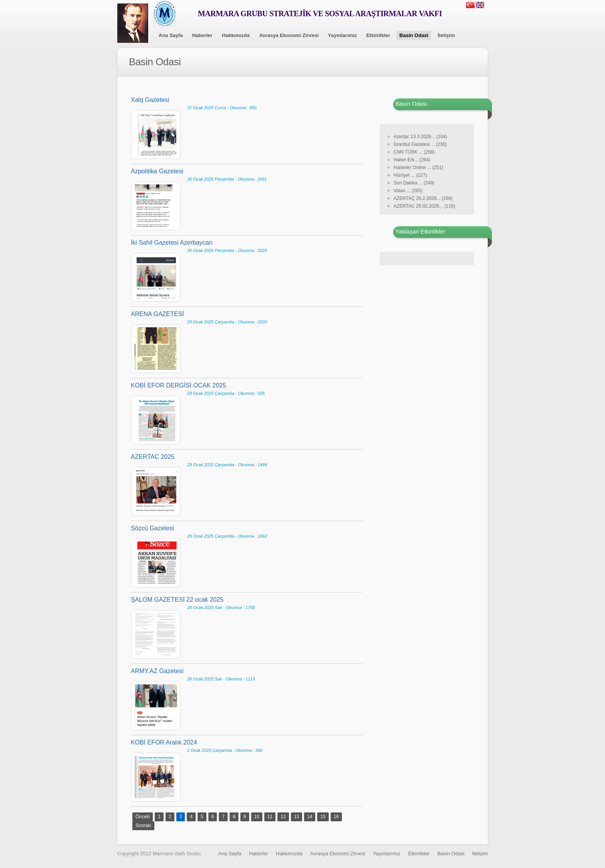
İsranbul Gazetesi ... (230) (420, 144)
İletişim (446, 35)
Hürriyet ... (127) (410, 175)
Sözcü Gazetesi (152, 528)
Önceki (143, 817)
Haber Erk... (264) (412, 160)
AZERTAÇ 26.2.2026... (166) (423, 198)
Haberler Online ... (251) (418, 168)
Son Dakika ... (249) (414, 183)
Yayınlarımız (342, 35)
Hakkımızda (236, 35)
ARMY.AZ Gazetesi (157, 671)
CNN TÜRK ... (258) (414, 152)
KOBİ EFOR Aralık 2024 (164, 742)
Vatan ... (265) (408, 191)
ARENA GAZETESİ (157, 314)
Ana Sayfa (171, 35)
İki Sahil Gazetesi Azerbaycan (172, 243)
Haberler (202, 35)
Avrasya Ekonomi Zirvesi (289, 35)
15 (323, 817)
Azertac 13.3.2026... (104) (420, 137)
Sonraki (143, 826)
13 (297, 817)
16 (336, 817)
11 (270, 817)
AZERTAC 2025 (153, 457)
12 (283, 817)
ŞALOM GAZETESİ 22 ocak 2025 (177, 600)
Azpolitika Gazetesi (157, 171)
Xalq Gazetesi (150, 100)
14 (310, 817)
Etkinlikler (378, 35)
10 (257, 817)
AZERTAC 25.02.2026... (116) (424, 206)
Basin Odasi (414, 35)
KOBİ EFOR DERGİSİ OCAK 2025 (178, 385)
